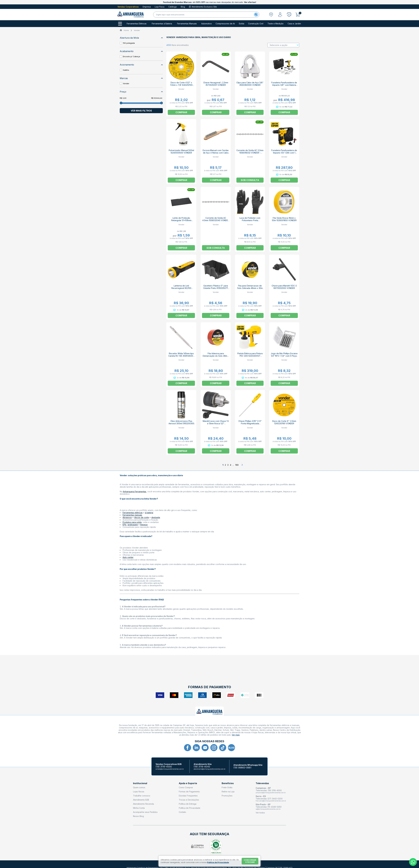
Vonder (137, 30)
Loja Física (160, 7)
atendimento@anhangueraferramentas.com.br (209, 769)
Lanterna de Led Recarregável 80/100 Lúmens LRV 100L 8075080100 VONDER (181, 289)
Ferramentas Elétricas (137, 24)
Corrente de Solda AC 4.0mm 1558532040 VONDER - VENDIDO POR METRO (216, 220)
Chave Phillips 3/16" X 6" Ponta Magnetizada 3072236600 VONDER (250, 423)
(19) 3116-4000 (164, 767)
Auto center (128, 557)
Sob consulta (250, 180)
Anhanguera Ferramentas (135, 492)
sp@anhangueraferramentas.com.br (268, 809)
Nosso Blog (138, 816)
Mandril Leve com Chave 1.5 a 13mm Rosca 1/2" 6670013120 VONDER (216, 423)
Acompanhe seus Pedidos (145, 812)
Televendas (262, 783)
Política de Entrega (188, 804)
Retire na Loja (228, 792)
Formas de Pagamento (189, 792)
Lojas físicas (139, 792)
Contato (182, 812)
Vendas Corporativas (128, 7)
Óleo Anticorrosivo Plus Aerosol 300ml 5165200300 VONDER (181, 423)
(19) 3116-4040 (202, 767)
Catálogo (173, 7)
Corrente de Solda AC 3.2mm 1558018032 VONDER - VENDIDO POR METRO (250, 153)
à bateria (149, 513)
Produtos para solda (132, 522)
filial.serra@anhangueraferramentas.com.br (271, 801)
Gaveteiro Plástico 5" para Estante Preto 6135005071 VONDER (216, 288)
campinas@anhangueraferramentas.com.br (271, 793)
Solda (241, 24)
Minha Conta (139, 808)
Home (126, 30)
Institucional (140, 783)
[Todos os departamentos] (120, 24)
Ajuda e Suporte (188, 783)
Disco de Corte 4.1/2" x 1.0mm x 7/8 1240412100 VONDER (181, 85)
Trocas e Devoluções (189, 800)
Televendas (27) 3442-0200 (269, 799)
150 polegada (129, 43)
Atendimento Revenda (143, 804)
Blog (183, 7)
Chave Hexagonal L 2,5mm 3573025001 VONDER (216, 84)
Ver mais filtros (141, 111)
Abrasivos (127, 517)
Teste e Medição (276, 24)
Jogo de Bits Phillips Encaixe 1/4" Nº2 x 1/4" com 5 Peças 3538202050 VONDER (284, 356)
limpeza (144, 525)
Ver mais (236, 735)
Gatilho (126, 70)
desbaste (156, 517)
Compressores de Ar (225, 24)
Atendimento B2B (141, 800)
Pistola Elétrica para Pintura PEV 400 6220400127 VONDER (250, 356)
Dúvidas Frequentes (188, 796)
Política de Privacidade (190, 808)
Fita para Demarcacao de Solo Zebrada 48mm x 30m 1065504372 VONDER (250, 288)
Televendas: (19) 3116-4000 (269, 790)
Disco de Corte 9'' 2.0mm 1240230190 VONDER (284, 422)
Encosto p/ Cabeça (131, 56)
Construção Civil (256, 24)
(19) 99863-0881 (242, 768)
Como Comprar (186, 787)
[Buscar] (256, 15)
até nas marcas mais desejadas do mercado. (210, 2)
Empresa (147, 7)
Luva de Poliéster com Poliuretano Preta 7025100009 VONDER (250, 220)
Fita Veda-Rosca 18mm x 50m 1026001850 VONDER (284, 219)
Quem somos (139, 787)
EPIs (124, 525)
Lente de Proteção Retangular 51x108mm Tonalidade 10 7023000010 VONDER (181, 222)
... (233, 465)
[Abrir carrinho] (298, 15)
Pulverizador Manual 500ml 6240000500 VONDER (181, 152)
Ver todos (260, 813)
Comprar (250, 248)
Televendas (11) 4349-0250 (269, 807)
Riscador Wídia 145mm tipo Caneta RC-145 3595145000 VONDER (181, 356)
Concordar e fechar (250, 861)
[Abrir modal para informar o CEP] (271, 15)
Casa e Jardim (294, 24)
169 (237, 465)
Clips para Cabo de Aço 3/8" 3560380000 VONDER (250, 84)
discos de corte (142, 517)
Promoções (227, 796)
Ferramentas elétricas (133, 513)
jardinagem (133, 525)
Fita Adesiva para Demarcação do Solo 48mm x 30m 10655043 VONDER (216, 356)
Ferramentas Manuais (187, 24)
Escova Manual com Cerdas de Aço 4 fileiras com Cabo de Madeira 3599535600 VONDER (216, 154)
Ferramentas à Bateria (162, 24)
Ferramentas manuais (132, 515)
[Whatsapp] (413, 862)
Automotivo (207, 24)
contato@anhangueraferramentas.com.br (170, 769)
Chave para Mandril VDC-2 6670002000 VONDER (284, 287)
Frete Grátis (227, 787)
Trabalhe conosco (142, 796)
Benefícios (228, 783)
